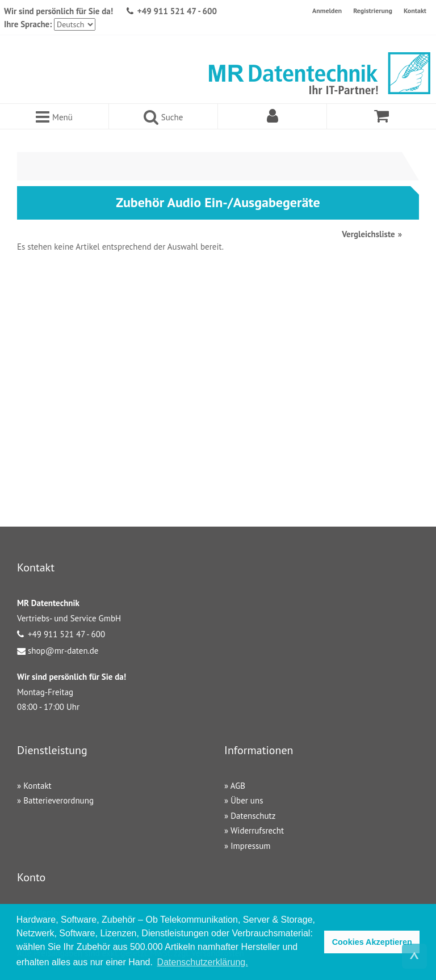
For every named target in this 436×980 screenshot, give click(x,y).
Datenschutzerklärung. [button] (203, 962)
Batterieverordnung (58, 800)
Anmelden (327, 10)
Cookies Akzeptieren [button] (372, 942)
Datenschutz (253, 816)
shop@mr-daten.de (63, 651)
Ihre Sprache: (28, 24)
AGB (238, 786)
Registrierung (373, 10)
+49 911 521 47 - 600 (177, 11)
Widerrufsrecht (257, 830)
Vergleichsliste (368, 234)
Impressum (250, 846)
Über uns (247, 800)
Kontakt (415, 10)
